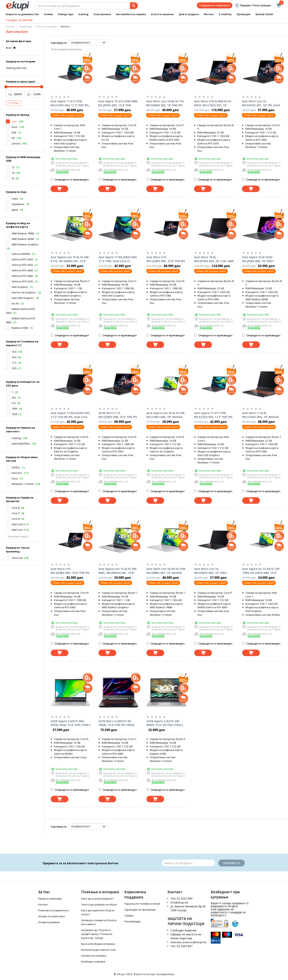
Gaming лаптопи (16, 68)
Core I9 (16, 519)
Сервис (129, 915)
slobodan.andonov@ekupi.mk (188, 942)
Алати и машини (162, 14)
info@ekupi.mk (179, 902)
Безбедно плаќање (93, 962)
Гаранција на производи (140, 910)
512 (14, 403)
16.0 (14, 357)
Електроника (102, 14)
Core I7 (16, 513)
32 (13, 178)
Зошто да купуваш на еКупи (99, 904)
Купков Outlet (264, 14)
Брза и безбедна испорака (98, 944)
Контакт (43, 904)
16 (13, 173)
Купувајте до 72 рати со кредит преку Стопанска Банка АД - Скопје (97, 934)
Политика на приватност (54, 910)
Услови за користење (51, 916)
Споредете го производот (70, 179)
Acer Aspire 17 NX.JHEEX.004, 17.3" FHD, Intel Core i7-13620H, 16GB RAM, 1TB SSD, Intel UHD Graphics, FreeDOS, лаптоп (118, 259)
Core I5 (16, 508)
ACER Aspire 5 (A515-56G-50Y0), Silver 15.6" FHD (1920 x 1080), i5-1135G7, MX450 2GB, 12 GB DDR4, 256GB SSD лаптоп (71, 723)
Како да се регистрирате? (97, 899)
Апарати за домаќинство (22, 14)
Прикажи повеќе (18, 537)
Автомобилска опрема (131, 14)
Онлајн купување (49, 922)
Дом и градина (189, 14)
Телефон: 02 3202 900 (19, 20)
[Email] (188, 863)
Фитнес (209, 14)
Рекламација (132, 921)
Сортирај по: (59, 43)
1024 (14, 414)
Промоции (244, 14)
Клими (48, 14)
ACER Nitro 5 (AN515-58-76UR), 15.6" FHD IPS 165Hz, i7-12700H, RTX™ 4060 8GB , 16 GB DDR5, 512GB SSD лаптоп (117, 723)
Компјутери (66, 14)
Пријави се (232, 863)
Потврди (14, 103)
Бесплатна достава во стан (98, 950)
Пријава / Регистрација (253, 5)
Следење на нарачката (215, 5)
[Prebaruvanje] (134, 6)
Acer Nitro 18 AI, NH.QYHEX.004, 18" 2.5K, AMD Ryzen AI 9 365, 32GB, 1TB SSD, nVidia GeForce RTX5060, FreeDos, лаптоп (214, 259)
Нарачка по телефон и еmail (142, 904)
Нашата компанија (50, 899)
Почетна (10, 26)
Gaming (83, 14)
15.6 (14, 352)
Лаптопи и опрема (46, 26)
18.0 (14, 368)
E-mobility (225, 14)
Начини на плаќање (94, 956)
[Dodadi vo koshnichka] (59, 189)
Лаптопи (17, 558)
